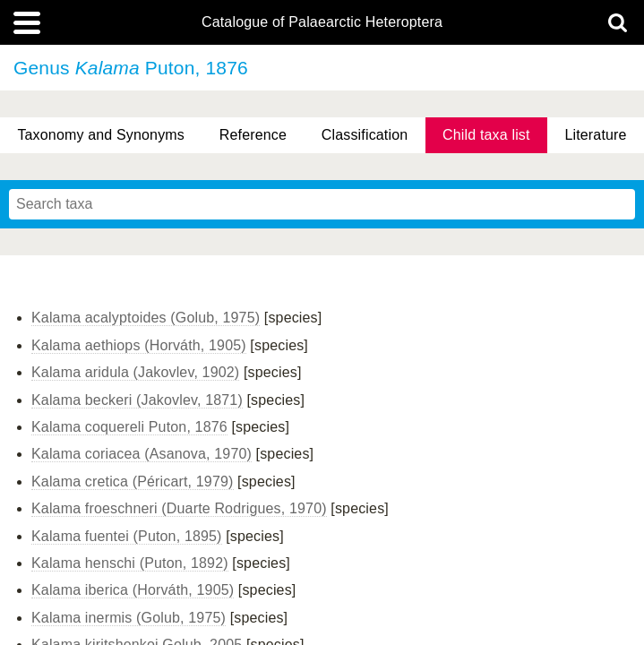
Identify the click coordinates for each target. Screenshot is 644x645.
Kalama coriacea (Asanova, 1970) (142, 454)
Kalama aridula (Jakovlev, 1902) (135, 372)
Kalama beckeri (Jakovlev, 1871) (137, 400)
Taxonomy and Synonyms (101, 135)
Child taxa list (486, 135)
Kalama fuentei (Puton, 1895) (127, 536)
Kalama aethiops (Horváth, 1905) (139, 345)
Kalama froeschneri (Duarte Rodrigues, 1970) (179, 508)
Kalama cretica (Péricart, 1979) (133, 482)
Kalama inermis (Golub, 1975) (129, 618)
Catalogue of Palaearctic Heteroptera (322, 22)
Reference (253, 135)
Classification (365, 135)
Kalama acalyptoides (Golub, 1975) (146, 318)
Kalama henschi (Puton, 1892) (130, 563)
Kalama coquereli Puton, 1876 (129, 427)
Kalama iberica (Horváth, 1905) (133, 590)
